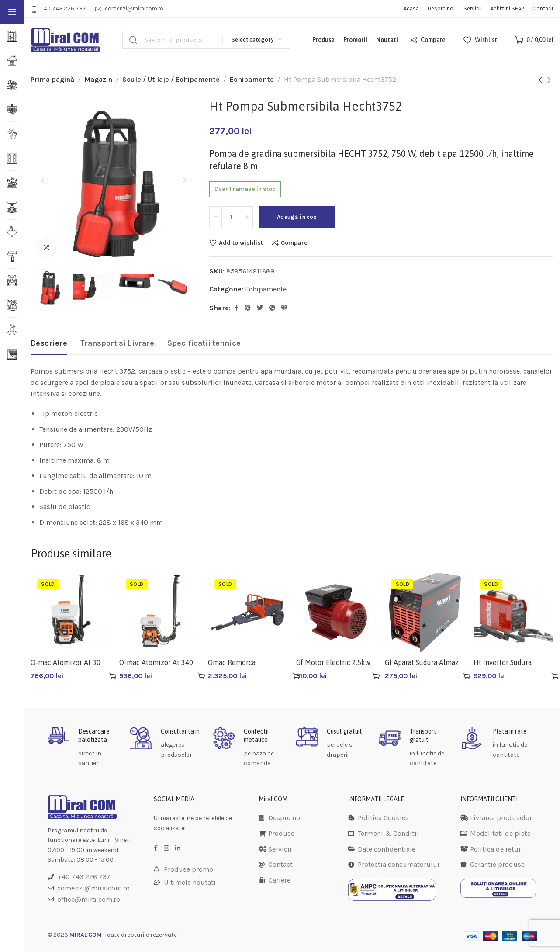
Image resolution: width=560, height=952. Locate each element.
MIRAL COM (86, 935)
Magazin (98, 79)
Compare (294, 242)
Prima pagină (52, 79)
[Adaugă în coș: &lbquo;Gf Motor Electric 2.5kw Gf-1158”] (376, 676)
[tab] (49, 343)
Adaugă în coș (302, 217)
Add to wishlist (241, 242)
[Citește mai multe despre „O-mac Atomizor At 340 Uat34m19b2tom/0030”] (201, 676)
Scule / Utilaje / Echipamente (171, 79)
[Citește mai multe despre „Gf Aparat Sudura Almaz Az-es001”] (467, 676)
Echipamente (252, 79)
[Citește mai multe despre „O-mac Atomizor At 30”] (113, 676)
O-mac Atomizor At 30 (66, 662)
